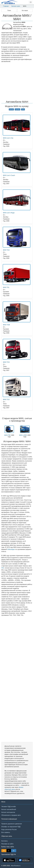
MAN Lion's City (8, 138)
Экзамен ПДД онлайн (9, 807)
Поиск (9, 10)
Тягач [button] (23, 109)
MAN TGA (6, 250)
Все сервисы (6, 832)
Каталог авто (16, 6)
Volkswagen (11, 549)
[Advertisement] (17, 82)
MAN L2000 (23, 435)
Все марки (25, 10)
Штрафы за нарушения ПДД (11, 827)
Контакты (4, 841)
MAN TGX (6, 400)
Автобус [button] (11, 109)
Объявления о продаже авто (11, 815)
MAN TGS (6, 362)
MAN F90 (7, 435)
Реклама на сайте (7, 844)
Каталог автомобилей (9, 809)
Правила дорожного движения (12, 824)
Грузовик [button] (17, 109)
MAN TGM (6, 325)
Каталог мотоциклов (8, 812)
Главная (6, 6)
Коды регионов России (9, 830)
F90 (3, 568)
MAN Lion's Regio (9, 213)
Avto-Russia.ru (16, 866)
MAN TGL (6, 287)
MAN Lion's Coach (9, 175)
